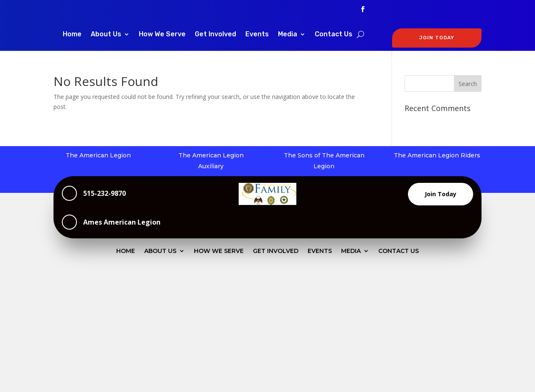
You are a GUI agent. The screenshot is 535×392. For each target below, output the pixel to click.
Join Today (441, 194)
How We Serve (162, 35)
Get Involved (215, 35)
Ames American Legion (122, 222)
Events (257, 35)
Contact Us (334, 35)
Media (288, 35)
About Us (106, 35)
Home (72, 35)
